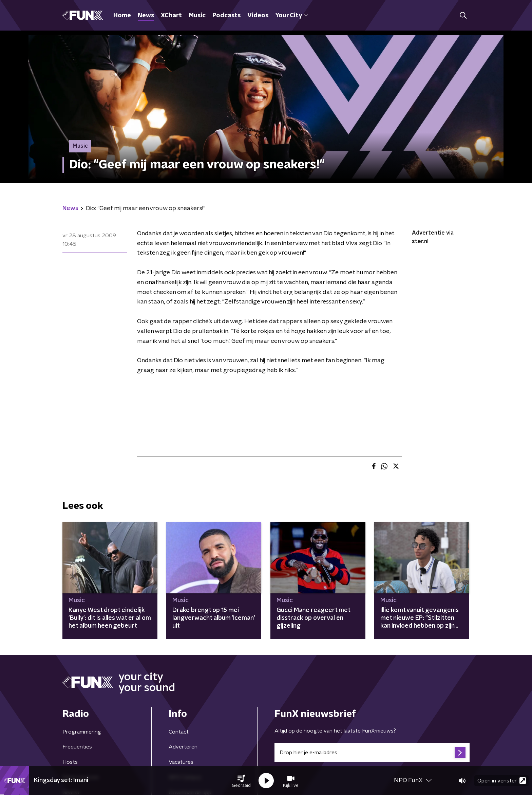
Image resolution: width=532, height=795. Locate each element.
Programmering (82, 732)
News (146, 16)
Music (197, 16)
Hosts (70, 762)
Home (122, 16)
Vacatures (181, 762)
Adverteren (183, 747)
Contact (179, 732)
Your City (292, 16)
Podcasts (226, 16)
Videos (258, 16)
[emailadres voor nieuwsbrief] (372, 753)
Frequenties (77, 747)
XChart (171, 16)
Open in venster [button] (502, 781)
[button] (241, 781)
